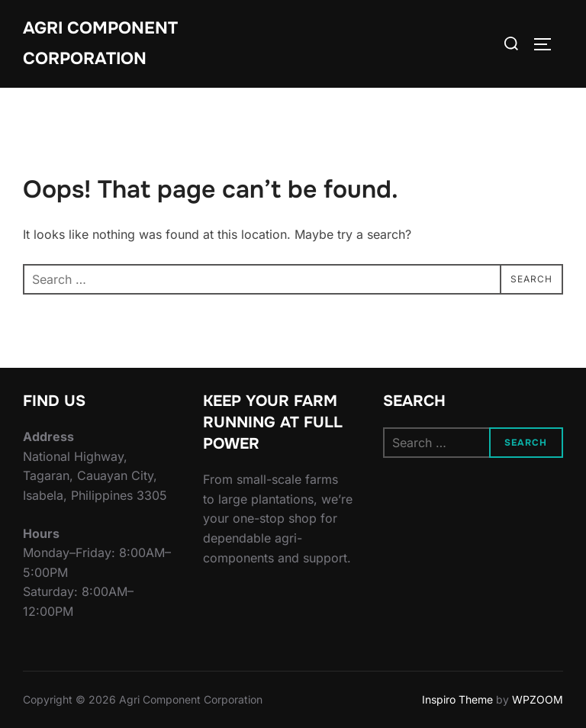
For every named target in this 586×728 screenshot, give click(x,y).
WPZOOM (538, 699)
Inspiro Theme (457, 699)
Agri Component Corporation (100, 43)
